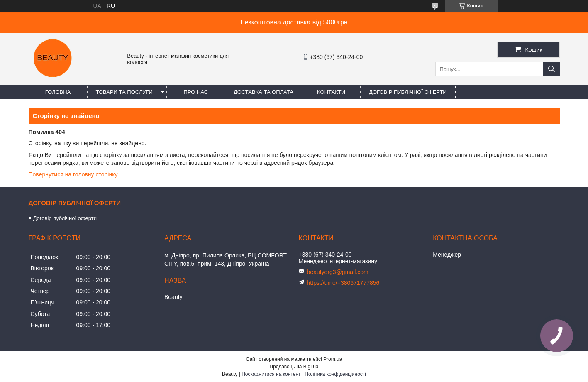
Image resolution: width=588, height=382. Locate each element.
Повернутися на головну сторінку (73, 174)
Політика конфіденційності (335, 374)
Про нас (196, 92)
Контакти (331, 92)
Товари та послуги (124, 92)
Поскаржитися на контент (271, 374)
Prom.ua (333, 359)
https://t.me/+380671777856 (343, 283)
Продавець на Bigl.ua (294, 367)
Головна (58, 92)
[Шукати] (551, 69)
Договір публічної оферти (408, 92)
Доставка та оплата (264, 92)
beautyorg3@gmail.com (338, 272)
